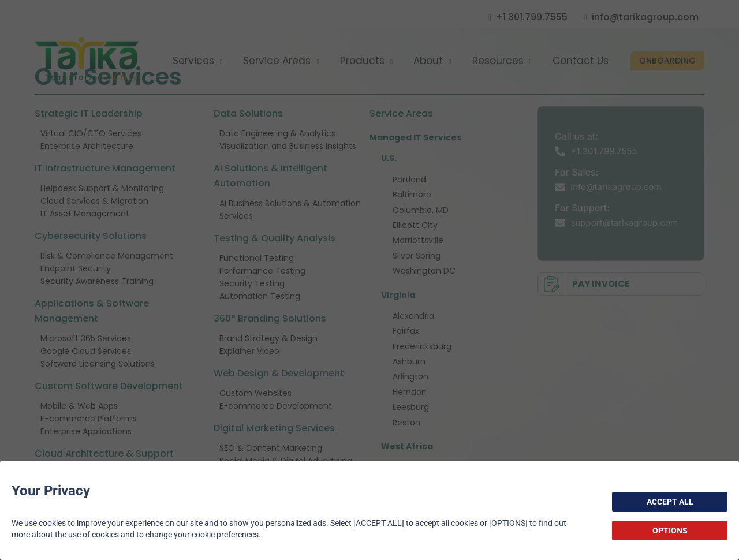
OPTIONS (670, 531)
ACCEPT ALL (670, 502)
